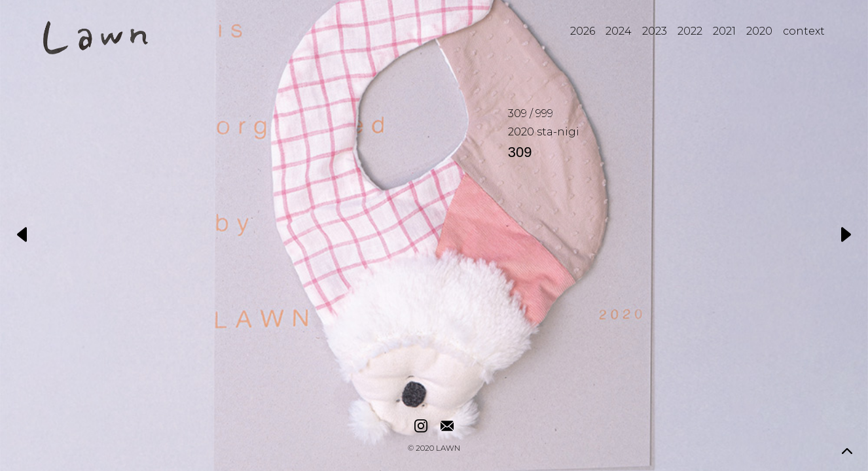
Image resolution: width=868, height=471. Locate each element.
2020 (759, 31)
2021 (724, 31)
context (804, 31)
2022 (690, 31)
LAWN (448, 449)
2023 (655, 31)
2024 (619, 31)
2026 (583, 31)
